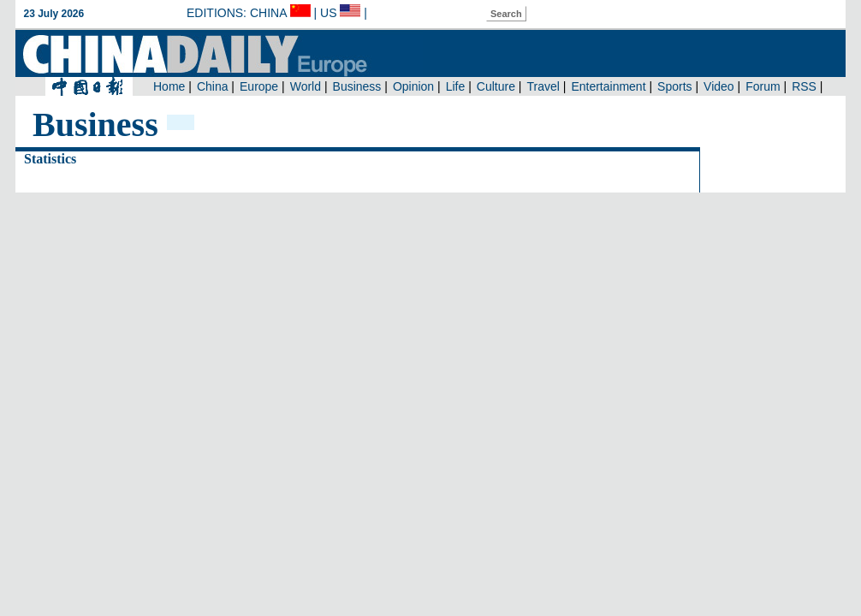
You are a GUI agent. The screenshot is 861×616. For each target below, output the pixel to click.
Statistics (50, 159)
